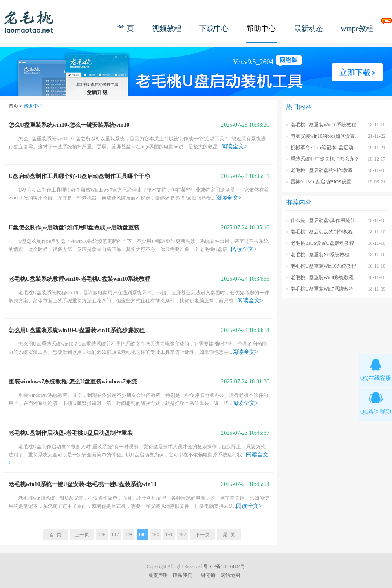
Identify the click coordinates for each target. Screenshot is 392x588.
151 (169, 535)
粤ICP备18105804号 (224, 566)
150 (156, 535)
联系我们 (183, 575)
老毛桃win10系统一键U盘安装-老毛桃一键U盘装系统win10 (82, 484)
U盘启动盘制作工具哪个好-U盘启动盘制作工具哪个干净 (79, 176)
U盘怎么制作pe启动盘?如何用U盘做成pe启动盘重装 (74, 228)
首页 (13, 106)
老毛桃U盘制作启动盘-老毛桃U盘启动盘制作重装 (71, 433)
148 (129, 535)
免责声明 (158, 575)
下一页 (203, 535)
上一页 (82, 535)
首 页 (126, 29)
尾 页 (229, 535)
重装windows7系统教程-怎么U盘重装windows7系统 (73, 382)
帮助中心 (261, 29)
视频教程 (167, 29)
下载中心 (214, 29)
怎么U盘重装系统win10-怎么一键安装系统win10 (69, 125)
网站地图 (230, 575)
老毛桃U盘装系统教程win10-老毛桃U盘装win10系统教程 (79, 279)
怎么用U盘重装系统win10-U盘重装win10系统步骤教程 (77, 330)
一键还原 (206, 575)
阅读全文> (234, 146)
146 (102, 535)
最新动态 (308, 29)
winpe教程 (357, 29)
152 (183, 535)
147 (115, 535)
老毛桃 (29, 21)
